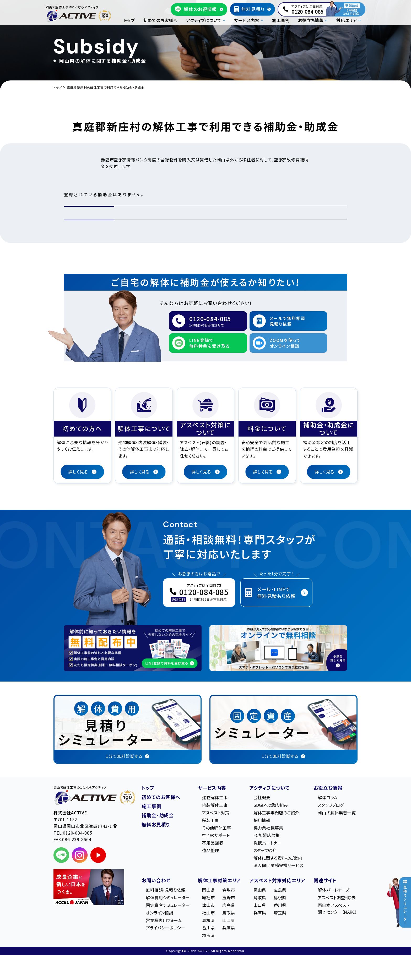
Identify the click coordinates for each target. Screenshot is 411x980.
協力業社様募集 (268, 828)
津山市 (208, 905)
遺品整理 (211, 850)
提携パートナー (267, 843)
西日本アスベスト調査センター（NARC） (337, 908)
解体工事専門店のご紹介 (276, 813)
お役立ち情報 (328, 788)
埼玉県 (208, 935)
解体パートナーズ (334, 890)
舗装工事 (211, 820)
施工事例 (281, 20)
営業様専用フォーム (164, 920)
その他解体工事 (217, 828)
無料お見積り (156, 824)
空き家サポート (216, 835)
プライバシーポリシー (165, 928)
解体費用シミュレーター (168, 897)
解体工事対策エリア (219, 880)
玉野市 (229, 897)
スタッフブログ (331, 805)
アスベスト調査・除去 (337, 897)
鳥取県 (229, 913)
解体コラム (328, 797)
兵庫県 (229, 928)
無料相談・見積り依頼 (166, 890)
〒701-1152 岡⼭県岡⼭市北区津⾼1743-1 (85, 823)
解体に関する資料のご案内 (278, 858)
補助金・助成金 (158, 815)
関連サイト (325, 880)
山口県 (229, 920)
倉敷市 (229, 890)
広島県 (229, 905)
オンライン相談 (159, 913)
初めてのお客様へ (161, 20)
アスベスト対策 (216, 813)
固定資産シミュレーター (168, 905)
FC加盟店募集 (267, 835)
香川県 (208, 928)
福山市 (208, 913)
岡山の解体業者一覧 (337, 813)
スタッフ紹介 (265, 850)
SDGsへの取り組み (271, 805)
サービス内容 (212, 788)
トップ (129, 20)
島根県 (208, 920)
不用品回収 (213, 843)
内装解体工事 (215, 805)
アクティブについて (269, 788)
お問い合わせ (156, 880)
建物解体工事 (215, 797)
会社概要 (262, 797)
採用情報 (262, 820)
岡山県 (208, 890)
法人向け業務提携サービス (278, 865)
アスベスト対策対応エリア (277, 880)
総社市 (208, 897)
